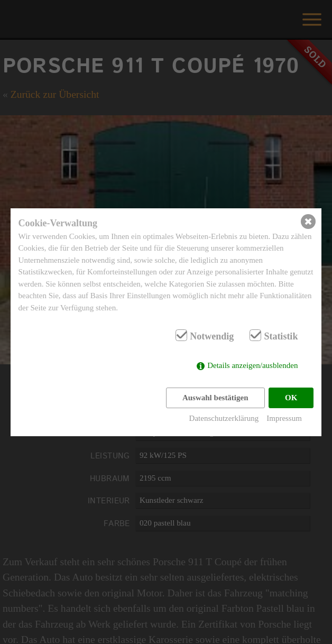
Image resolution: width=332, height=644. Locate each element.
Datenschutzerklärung (224, 418)
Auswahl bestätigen (215, 398)
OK (291, 398)
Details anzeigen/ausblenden (252, 365)
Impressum (284, 418)
